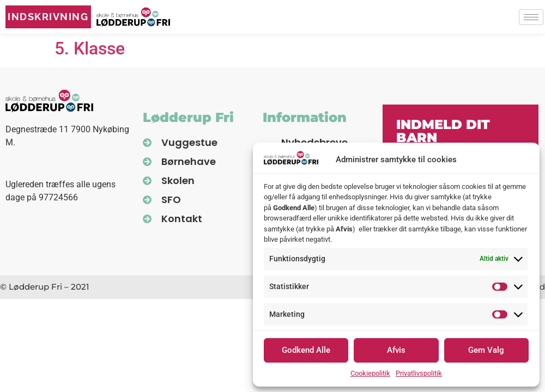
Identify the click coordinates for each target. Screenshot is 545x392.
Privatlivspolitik (419, 373)
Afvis (396, 350)
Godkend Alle (306, 350)
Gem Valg (486, 350)
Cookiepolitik (370, 373)
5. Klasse (90, 48)
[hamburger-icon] (531, 17)
